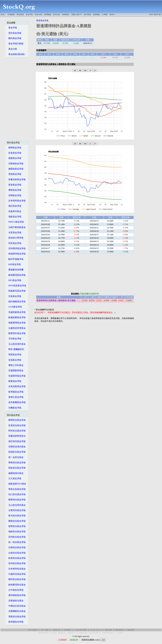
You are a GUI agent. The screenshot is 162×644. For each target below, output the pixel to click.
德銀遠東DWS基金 (16, 484)
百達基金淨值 (14, 296)
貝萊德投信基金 (15, 601)
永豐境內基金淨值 (16, 510)
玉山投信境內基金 (16, 505)
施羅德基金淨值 (15, 169)
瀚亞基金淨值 (14, 206)
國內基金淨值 (14, 38)
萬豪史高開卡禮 (44, 633)
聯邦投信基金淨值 (16, 579)
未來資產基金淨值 (16, 386)
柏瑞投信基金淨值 (16, 452)
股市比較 (57, 15)
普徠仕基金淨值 (15, 397)
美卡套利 (53, 633)
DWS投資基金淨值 (16, 286)
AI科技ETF (120, 633)
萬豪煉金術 (62, 633)
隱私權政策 (120, 630)
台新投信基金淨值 (16, 553)
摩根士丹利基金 (15, 365)
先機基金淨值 (14, 408)
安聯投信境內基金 (16, 447)
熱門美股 (87, 15)
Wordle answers (96, 630)
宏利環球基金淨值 (16, 248)
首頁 (3, 15)
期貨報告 (66, 15)
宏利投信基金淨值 (16, 537)
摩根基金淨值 (14, 190)
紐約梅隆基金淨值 (16, 301)
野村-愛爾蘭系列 (15, 349)
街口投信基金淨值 (16, 494)
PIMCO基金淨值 (15, 222)
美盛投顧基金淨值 (16, 312)
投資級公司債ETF (95, 633)
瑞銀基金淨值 (14, 217)
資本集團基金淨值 (16, 402)
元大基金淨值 (14, 478)
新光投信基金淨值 (16, 516)
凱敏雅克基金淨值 (16, 291)
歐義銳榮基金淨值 (16, 317)
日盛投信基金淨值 (16, 574)
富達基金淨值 (14, 153)
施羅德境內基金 (15, 473)
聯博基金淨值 (14, 148)
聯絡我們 (131, 630)
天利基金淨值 (14, 339)
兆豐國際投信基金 (16, 611)
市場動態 (11, 15)
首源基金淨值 (14, 360)
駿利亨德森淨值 (15, 259)
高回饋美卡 (71, 633)
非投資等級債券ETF (108, 633)
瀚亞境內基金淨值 (16, 441)
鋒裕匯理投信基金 (16, 585)
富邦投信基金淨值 (16, 563)
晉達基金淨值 (14, 185)
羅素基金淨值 (14, 381)
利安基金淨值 (14, 243)
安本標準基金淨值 (16, 201)
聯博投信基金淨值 (16, 420)
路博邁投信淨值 (15, 622)
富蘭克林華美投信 (16, 436)
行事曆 (105, 15)
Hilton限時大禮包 (82, 633)
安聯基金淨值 (14, 195)
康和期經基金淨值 (16, 595)
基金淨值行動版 (15, 44)
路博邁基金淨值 (15, 392)
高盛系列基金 (14, 211)
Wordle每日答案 (81, 630)
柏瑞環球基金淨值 (16, 254)
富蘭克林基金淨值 (16, 179)
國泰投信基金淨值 (16, 521)
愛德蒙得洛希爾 (15, 270)
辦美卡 (112, 15)
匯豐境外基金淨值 (16, 333)
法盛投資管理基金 (16, 328)
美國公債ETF (77, 15)
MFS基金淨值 (14, 280)
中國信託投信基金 (16, 606)
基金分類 (38, 15)
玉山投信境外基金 (16, 344)
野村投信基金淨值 (16, 431)
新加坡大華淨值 (15, 238)
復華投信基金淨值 (16, 526)
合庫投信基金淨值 (16, 547)
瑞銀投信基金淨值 (16, 531)
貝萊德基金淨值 (15, 164)
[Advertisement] (100, 6)
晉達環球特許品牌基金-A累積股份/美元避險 (56, 300)
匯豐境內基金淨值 (16, 500)
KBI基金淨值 (14, 264)
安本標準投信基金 (16, 569)
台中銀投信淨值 (15, 590)
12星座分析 (56, 630)
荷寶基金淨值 (14, 355)
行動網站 (68, 630)
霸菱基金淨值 (14, 158)
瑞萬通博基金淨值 (16, 323)
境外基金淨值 (14, 33)
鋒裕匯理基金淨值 (16, 275)
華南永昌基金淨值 (16, 489)
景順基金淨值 (14, 174)
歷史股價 (20, 15)
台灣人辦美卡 (33, 630)
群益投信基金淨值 (16, 468)
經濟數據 (48, 15)
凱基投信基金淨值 (16, 558)
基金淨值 (29, 15)
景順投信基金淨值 (16, 617)
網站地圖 (108, 630)
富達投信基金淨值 (16, 425)
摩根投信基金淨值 (16, 463)
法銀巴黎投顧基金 (16, 227)
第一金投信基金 (15, 457)
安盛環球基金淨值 (16, 376)
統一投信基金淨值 (16, 542)
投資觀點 (96, 15)
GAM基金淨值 (14, 307)
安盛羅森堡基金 (15, 370)
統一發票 (45, 630)
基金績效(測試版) (16, 54)
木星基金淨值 (14, 233)
